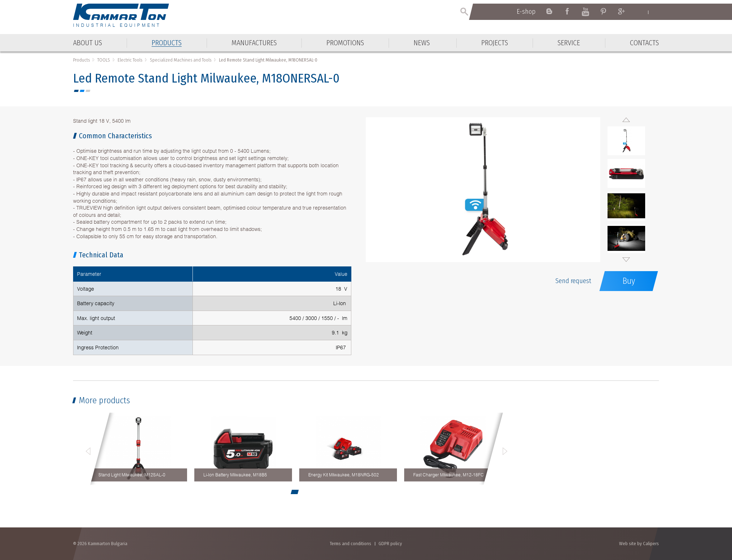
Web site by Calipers (639, 544)
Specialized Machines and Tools (181, 60)
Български (655, 12)
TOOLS (104, 60)
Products (81, 60)
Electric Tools (130, 60)
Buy (629, 281)
